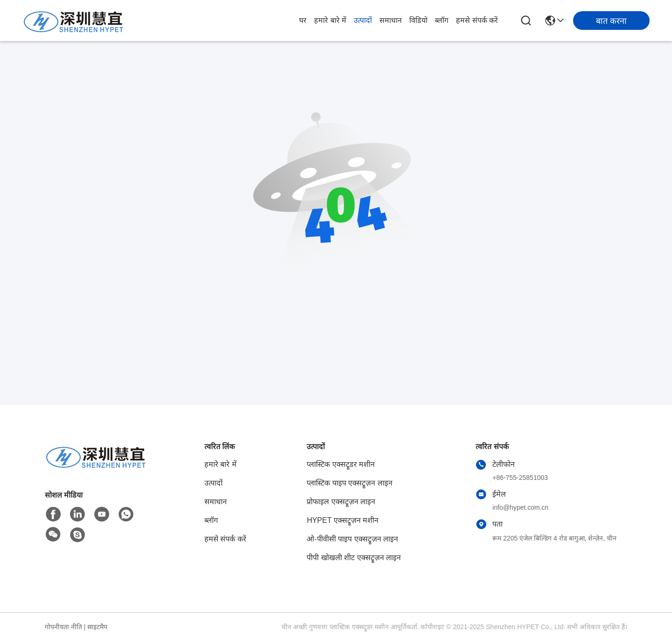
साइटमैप (97, 627)
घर (303, 20)
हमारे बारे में (330, 20)
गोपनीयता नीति (63, 627)
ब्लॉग (442, 20)
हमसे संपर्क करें (477, 20)
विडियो (418, 20)
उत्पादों (363, 20)
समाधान (391, 20)
